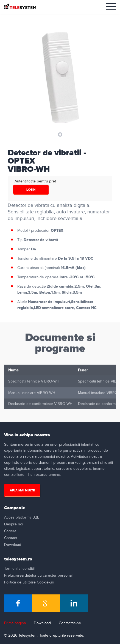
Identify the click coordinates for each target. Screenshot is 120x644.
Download (13, 545)
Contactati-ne (70, 623)
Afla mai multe (22, 490)
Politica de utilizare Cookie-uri (29, 582)
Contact (11, 538)
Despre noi (14, 524)
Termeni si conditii (19, 569)
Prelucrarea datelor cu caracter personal (38, 576)
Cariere (10, 531)
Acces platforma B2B (22, 517)
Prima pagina (15, 623)
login (31, 190)
